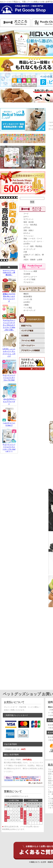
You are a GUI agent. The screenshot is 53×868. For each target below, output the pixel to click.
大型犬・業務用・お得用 (33, 260)
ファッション (29, 236)
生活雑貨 (27, 274)
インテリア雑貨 (29, 279)
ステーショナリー (30, 277)
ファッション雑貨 (30, 271)
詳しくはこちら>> (35, 783)
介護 (25, 252)
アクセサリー (29, 282)
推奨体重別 (28, 297)
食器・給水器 (29, 222)
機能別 (26, 294)
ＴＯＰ (51, 122)
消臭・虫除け (29, 230)
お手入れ (27, 228)
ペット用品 (28, 308)
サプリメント (29, 219)
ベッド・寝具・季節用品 (33, 246)
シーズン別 (28, 299)
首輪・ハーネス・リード (33, 239)
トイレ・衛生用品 (30, 225)
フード (26, 214)
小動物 (26, 305)
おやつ (26, 217)
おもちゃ (27, 233)
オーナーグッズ (29, 249)
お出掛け (27, 302)
